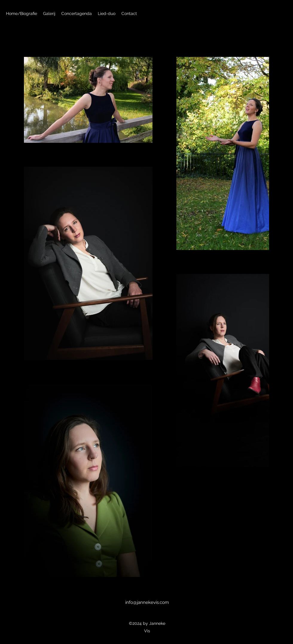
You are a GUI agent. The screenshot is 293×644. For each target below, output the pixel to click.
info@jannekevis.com (147, 602)
